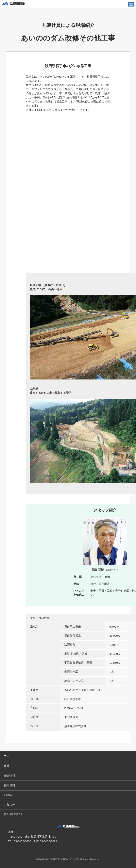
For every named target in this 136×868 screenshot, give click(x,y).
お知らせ (9, 805)
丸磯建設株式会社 (13, 4)
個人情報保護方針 (13, 814)
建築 (7, 766)
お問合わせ (10, 795)
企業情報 (9, 776)
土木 (7, 756)
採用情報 (9, 785)
